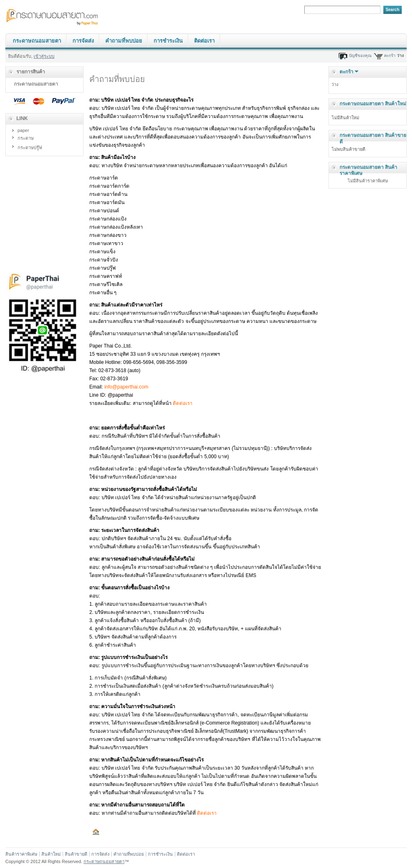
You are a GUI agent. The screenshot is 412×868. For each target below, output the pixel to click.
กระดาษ (26, 138)
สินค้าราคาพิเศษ (21, 854)
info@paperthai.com (127, 387)
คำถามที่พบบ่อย (124, 41)
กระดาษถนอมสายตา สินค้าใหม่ (373, 104)
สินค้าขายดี (76, 854)
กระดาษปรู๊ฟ (30, 148)
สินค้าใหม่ (51, 854)
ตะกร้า (390, 56)
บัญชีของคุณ (360, 56)
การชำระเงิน (168, 41)
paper (23, 130)
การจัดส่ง (83, 41)
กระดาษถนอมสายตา (37, 41)
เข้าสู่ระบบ (44, 56)
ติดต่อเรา (204, 41)
